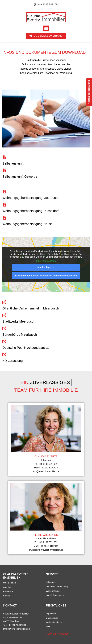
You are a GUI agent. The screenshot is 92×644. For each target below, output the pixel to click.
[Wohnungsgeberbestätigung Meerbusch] (4, 192)
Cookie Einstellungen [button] (58, 634)
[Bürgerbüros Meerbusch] (4, 328)
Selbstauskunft (13, 163)
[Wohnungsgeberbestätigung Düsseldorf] (4, 205)
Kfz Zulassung (13, 361)
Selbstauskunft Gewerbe (20, 177)
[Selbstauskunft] (4, 157)
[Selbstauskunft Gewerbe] (4, 170)
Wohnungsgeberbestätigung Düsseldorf (31, 211)
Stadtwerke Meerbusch (19, 321)
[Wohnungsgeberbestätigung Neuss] (4, 218)
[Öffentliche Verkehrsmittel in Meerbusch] (4, 302)
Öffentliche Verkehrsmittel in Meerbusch (31, 308)
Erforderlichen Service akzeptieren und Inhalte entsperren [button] (46, 276)
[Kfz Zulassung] (4, 355)
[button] (46, 28)
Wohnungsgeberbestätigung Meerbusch (31, 198)
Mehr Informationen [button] (46, 261)
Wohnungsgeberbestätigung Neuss (27, 224)
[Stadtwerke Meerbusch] (4, 315)
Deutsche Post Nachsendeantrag (26, 348)
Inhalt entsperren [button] (46, 267)
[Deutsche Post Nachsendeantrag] (4, 341)
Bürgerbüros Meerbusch (20, 335)
